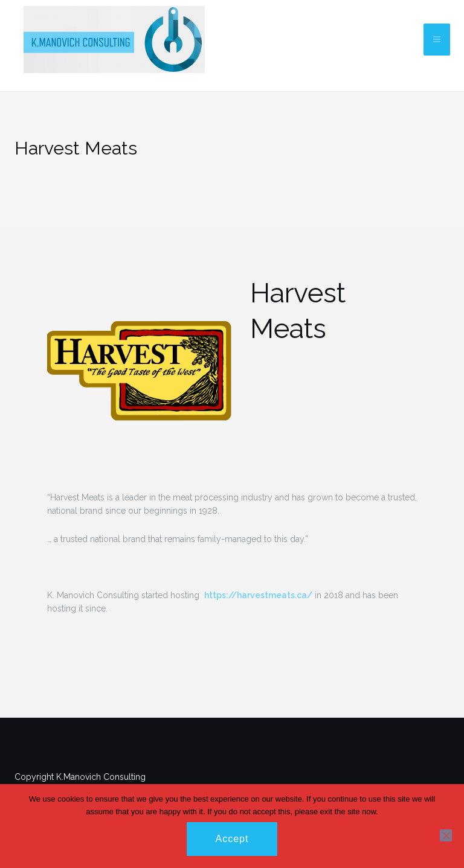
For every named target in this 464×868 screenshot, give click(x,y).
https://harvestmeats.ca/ (258, 595)
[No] (446, 835)
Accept (232, 839)
